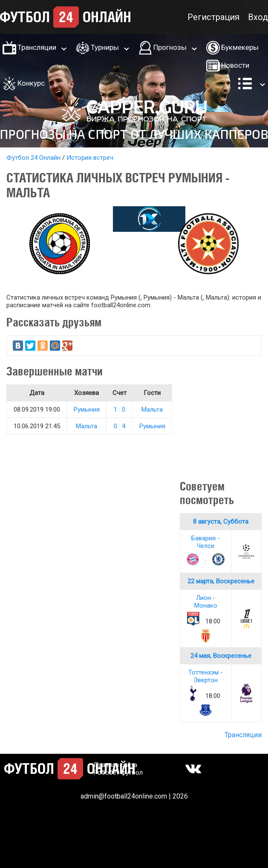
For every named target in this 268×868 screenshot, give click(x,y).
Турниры (105, 47)
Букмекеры (240, 47)
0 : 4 (120, 426)
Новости (235, 65)
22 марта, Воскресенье (221, 581)
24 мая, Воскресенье (221, 656)
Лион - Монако (206, 602)
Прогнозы (170, 47)
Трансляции (37, 47)
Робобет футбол (118, 773)
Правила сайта (115, 765)
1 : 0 (120, 409)
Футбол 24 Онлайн (33, 158)
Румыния (87, 409)
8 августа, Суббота (221, 522)
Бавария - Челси (206, 542)
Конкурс (31, 83)
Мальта (152, 409)
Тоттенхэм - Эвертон (206, 676)
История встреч (90, 158)
